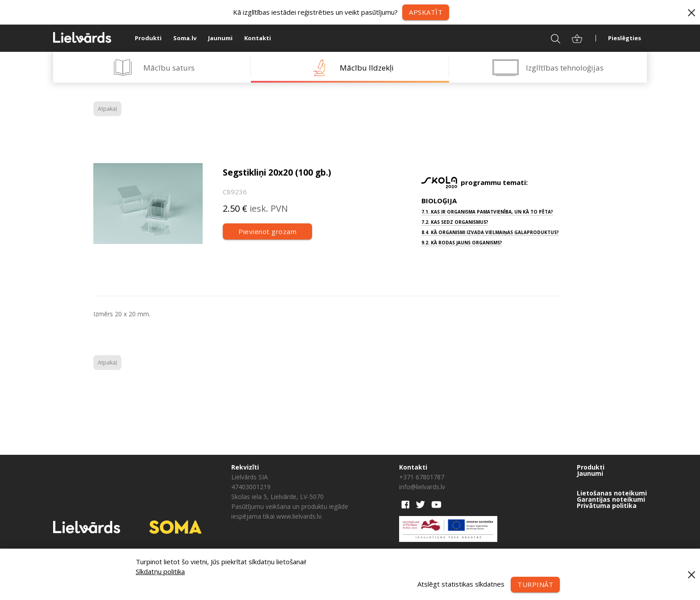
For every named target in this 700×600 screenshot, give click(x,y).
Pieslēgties (625, 38)
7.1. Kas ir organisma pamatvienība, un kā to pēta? (487, 212)
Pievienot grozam (267, 231)
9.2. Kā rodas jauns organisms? (462, 243)
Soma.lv (185, 38)
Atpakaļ (107, 109)
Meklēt (550, 38)
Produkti (148, 38)
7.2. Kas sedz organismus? (455, 222)
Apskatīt (426, 12)
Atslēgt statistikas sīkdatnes (461, 583)
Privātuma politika (607, 506)
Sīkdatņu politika (160, 571)
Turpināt (535, 584)
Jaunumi (220, 38)
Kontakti (258, 38)
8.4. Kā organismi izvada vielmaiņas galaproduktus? (490, 232)
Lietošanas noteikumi (612, 493)
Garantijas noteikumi (611, 499)
